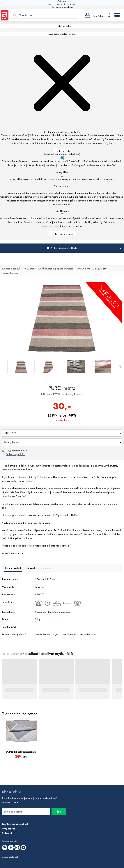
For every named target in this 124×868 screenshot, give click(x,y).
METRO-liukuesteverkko (99, 752)
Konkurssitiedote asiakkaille (64, 248)
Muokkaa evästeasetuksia (62, 34)
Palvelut (7, 833)
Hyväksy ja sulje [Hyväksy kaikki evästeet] (62, 26)
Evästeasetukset (10, 857)
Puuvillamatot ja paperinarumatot (55, 269)
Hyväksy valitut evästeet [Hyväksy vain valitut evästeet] (62, 234)
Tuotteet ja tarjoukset (13, 269)
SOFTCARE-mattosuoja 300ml (21, 752)
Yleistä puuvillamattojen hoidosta (52, 612)
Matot (30, 269)
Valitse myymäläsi (16, 454)
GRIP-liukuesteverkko (60, 752)
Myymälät (8, 829)
